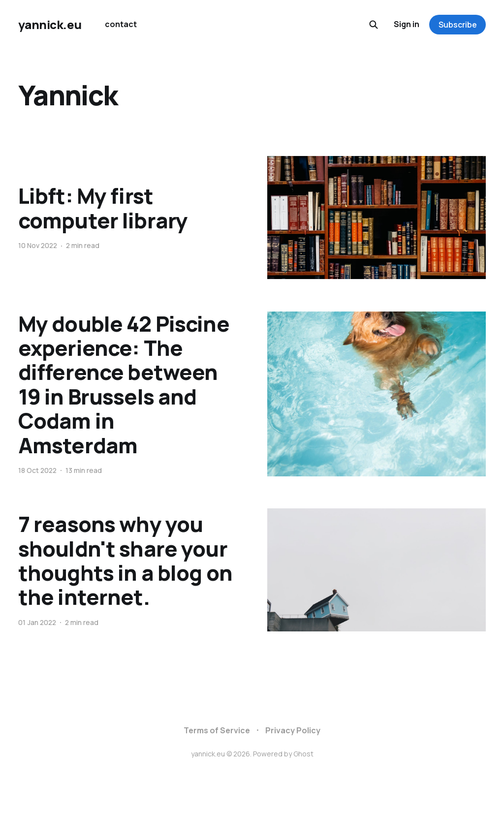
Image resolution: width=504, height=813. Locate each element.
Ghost (303, 754)
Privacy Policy (293, 730)
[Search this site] (374, 25)
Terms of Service (217, 730)
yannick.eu (50, 25)
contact (121, 24)
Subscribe (458, 25)
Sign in (407, 24)
